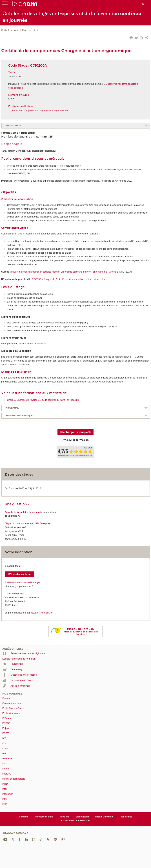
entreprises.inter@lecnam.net (38, 613)
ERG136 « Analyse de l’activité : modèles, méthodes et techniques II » (69, 279)
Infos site (65, 817)
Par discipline (30, 30)
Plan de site (126, 817)
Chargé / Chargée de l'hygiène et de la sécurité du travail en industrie (43, 400)
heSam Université (104, 817)
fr (142, 4)
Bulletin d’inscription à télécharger (23, 582)
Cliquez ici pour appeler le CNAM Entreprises (28, 523)
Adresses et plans (44, 817)
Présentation (13, 126)
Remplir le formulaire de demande (24, 512)
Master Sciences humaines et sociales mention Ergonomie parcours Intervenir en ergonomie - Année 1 (65, 272)
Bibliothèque (82, 817)
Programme (12, 408)
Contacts (24, 817)
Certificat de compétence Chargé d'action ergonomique (39, 111)
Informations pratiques (20, 416)
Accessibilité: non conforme (76, 821)
